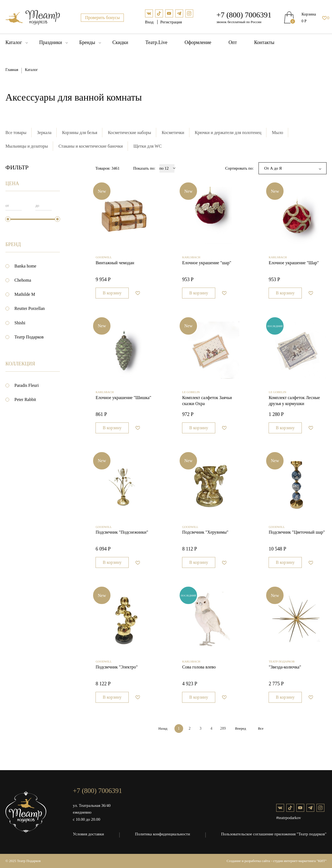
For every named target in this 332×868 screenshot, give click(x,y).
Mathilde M (25, 294)
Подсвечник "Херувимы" (205, 532)
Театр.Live (156, 42)
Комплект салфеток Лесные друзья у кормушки (294, 401)
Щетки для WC (147, 146)
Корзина (309, 14)
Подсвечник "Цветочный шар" (297, 532)
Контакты (264, 42)
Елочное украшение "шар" (207, 263)
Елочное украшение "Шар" (294, 263)
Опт (233, 42)
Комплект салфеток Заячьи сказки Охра (207, 401)
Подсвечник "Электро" (117, 667)
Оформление (198, 42)
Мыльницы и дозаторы (27, 146)
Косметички (173, 133)
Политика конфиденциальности (162, 834)
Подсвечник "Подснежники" (122, 532)
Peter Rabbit (25, 399)
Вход (150, 22)
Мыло (277, 133)
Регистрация (171, 22)
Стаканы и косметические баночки (91, 146)
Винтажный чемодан (115, 263)
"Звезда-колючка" (285, 667)
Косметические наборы (129, 133)
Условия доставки (88, 834)
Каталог (14, 42)
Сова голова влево (199, 667)
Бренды (87, 42)
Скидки (120, 42)
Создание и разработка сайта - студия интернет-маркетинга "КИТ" (277, 861)
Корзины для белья (80, 133)
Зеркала (44, 133)
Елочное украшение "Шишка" (123, 398)
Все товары (16, 133)
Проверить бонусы (103, 18)
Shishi (20, 323)
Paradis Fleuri (27, 385)
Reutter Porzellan (30, 308)
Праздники (51, 42)
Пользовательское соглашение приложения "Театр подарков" (274, 834)
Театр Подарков (29, 337)
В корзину (112, 293)
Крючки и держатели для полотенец (228, 133)
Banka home (25, 266)
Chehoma (23, 280)
